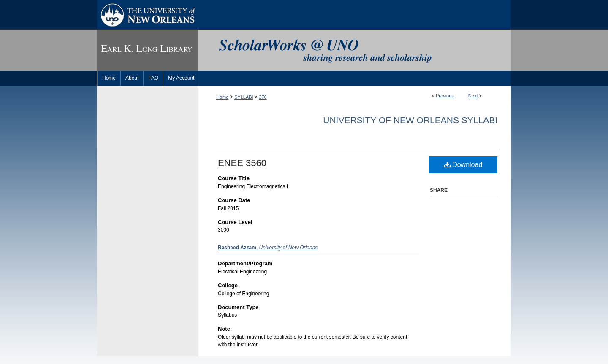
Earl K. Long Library (148, 50)
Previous (445, 96)
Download (463, 165)
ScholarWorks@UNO (355, 50)
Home (222, 97)
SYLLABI (244, 97)
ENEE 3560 (242, 163)
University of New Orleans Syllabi (410, 120)
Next (473, 96)
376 (263, 97)
